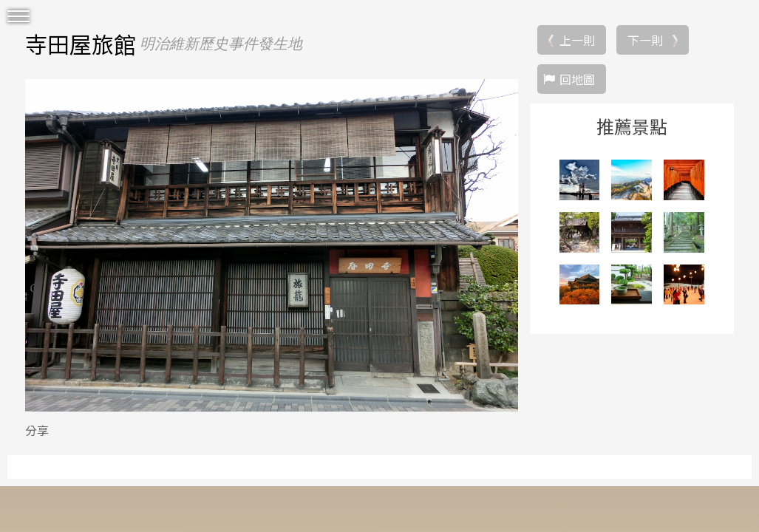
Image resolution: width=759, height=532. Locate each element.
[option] (272, 245)
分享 (37, 430)
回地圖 (577, 79)
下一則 (645, 40)
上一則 (577, 40)
